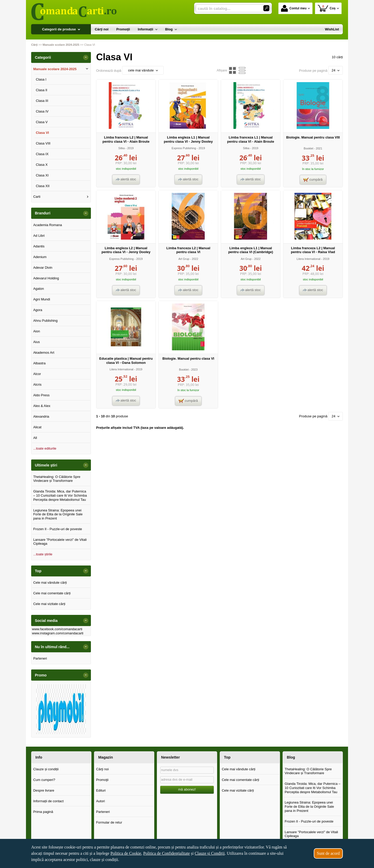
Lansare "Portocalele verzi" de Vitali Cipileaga (60, 542)
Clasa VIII (43, 143)
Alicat (37, 427)
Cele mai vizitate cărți (49, 604)
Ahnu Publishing (45, 321)
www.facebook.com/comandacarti (57, 629)
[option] (61, 709)
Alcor (37, 374)
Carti (37, 197)
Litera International (309, 259)
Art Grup (184, 259)
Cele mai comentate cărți (52, 593)
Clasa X (42, 165)
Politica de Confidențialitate (166, 853)
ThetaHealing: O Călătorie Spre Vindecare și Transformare (57, 479)
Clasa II (42, 90)
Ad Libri (39, 236)
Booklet (308, 148)
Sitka (122, 148)
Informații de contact (48, 801)
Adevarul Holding (46, 278)
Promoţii (102, 780)
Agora (38, 310)
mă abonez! (187, 789)
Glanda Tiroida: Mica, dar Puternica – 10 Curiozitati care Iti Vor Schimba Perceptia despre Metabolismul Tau (60, 495)
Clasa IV (42, 111)
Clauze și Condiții (210, 853)
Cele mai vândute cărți (50, 583)
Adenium (40, 257)
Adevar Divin (43, 268)
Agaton (39, 289)
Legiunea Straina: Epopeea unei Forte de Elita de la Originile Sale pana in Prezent (58, 514)
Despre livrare (44, 790)
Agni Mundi (42, 299)
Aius (36, 342)
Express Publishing (184, 148)
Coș (327, 8)
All (35, 438)
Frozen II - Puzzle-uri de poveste (58, 529)
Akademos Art (44, 353)
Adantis (39, 246)
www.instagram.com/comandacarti (58, 633)
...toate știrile (43, 554)
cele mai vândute (143, 70)
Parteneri (40, 658)
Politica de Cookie (126, 853)
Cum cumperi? (44, 780)
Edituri (101, 790)
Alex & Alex (42, 406)
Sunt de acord (328, 853)
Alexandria (41, 416)
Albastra (39, 363)
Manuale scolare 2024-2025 (55, 69)
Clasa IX (42, 154)
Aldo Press (41, 395)
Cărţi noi (102, 769)
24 (336, 70)
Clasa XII (43, 186)
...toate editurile (45, 448)
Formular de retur (109, 822)
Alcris (37, 384)
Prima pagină (43, 812)
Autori (101, 801)
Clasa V (42, 122)
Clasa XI (42, 175)
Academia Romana (48, 225)
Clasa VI (42, 133)
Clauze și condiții (46, 769)
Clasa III (42, 101)
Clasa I (41, 79)
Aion (37, 331)
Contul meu (294, 8)
